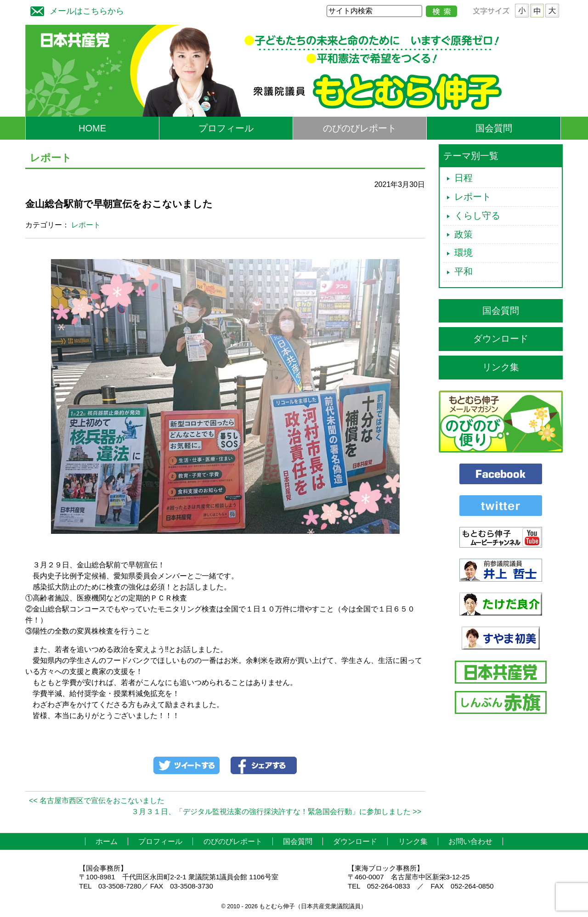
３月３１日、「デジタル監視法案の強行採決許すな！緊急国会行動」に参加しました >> (276, 812)
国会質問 (494, 128)
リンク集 (501, 367)
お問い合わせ (470, 841)
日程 (464, 178)
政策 (464, 234)
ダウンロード (501, 339)
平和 (464, 272)
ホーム (107, 841)
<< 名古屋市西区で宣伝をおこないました (97, 801)
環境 (464, 253)
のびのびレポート (360, 128)
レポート (86, 225)
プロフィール (226, 128)
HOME (92, 128)
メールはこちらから (75, 10)
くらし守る (477, 215)
